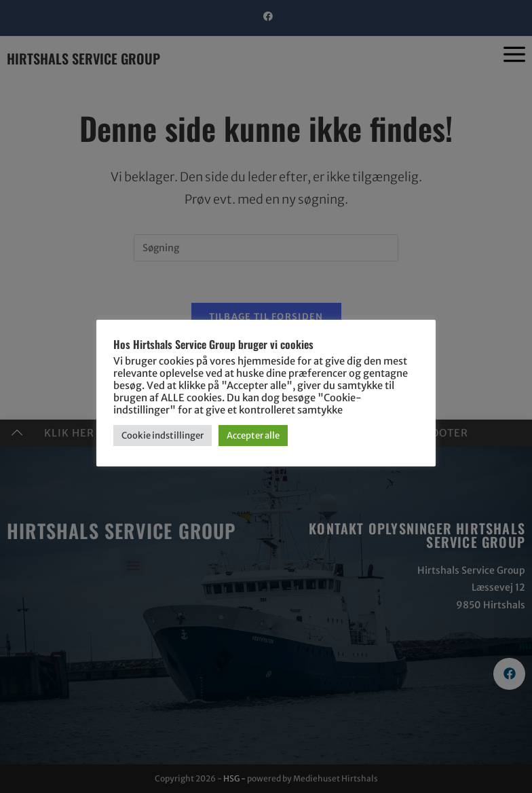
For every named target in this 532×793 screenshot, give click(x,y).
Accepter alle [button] (253, 436)
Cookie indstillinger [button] (163, 436)
